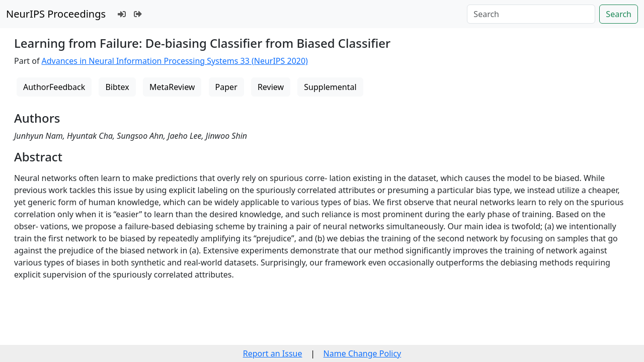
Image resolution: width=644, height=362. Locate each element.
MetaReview (172, 87)
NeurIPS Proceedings (56, 14)
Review (271, 87)
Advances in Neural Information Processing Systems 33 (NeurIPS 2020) (175, 61)
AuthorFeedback (54, 87)
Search (619, 14)
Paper (226, 87)
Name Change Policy (363, 353)
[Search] (531, 14)
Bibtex (117, 87)
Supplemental (330, 87)
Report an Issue (273, 353)
